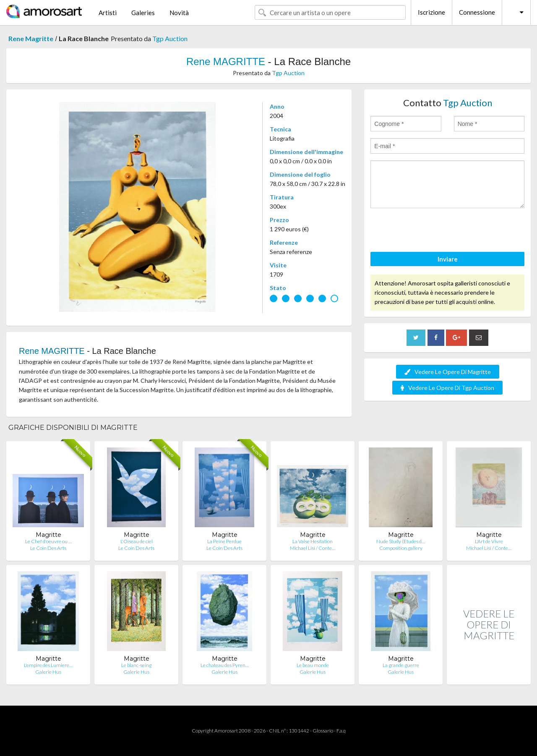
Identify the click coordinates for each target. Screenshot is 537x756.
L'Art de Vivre (489, 541)
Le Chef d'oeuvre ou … (48, 541)
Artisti (108, 13)
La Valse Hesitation (313, 541)
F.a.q (341, 731)
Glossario (323, 731)
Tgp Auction (170, 38)
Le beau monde (313, 665)
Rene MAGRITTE (226, 61)
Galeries (143, 13)
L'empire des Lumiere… (48, 665)
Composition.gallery (401, 548)
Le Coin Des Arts (48, 548)
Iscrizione (431, 12)
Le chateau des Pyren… (225, 665)
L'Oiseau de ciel (137, 541)
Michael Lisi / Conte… (313, 548)
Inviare (448, 259)
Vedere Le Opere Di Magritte (448, 372)
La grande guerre (401, 665)
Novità (179, 13)
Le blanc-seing (136, 665)
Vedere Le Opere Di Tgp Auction (447, 388)
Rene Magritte (31, 38)
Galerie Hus (48, 672)
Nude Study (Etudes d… (401, 541)
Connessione (477, 12)
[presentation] (434, 231)
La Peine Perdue (224, 541)
